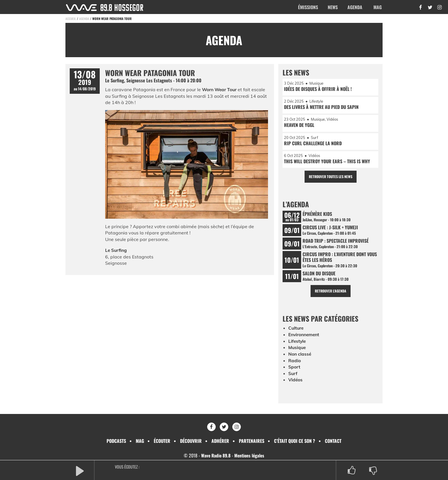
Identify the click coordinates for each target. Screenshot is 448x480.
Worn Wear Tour (220, 89)
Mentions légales (250, 455)
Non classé (300, 358)
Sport (294, 371)
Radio (295, 364)
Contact (333, 441)
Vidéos (296, 383)
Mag (378, 7)
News (333, 7)
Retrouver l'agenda (330, 295)
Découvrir (191, 441)
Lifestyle (297, 345)
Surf (293, 377)
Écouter (162, 441)
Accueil (71, 19)
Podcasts (116, 441)
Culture (296, 332)
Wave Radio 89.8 (215, 455)
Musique (298, 351)
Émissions (308, 7)
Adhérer (220, 441)
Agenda (355, 7)
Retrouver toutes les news (330, 179)
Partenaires (252, 441)
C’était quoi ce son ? (295, 441)
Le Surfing (116, 250)
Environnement (305, 339)
